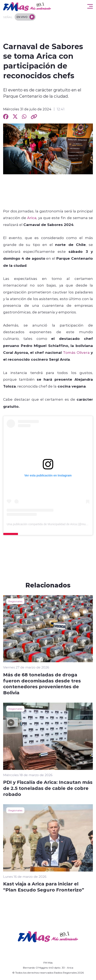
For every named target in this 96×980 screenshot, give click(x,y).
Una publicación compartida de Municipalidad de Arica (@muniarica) (51, 524)
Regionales (15, 601)
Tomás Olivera (76, 352)
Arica (32, 218)
